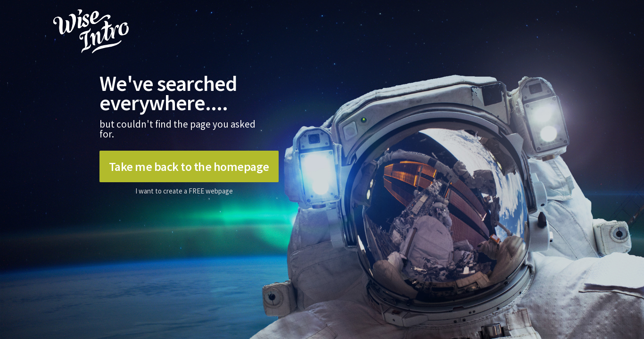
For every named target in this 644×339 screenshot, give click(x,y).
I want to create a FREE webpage (184, 191)
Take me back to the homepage (189, 166)
